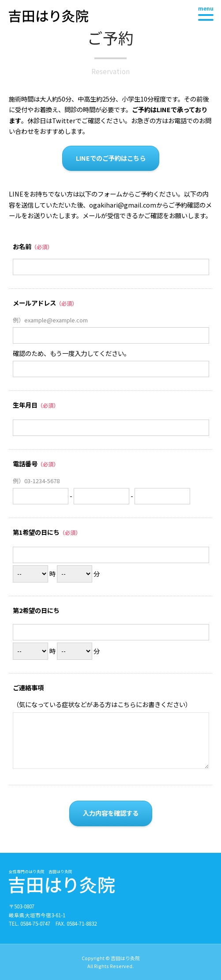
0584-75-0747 (35, 923)
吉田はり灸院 (49, 16)
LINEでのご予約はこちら (111, 158)
